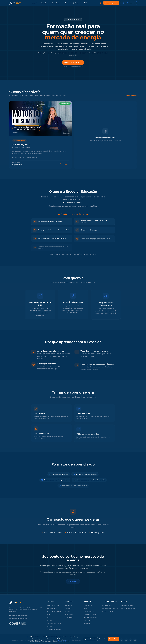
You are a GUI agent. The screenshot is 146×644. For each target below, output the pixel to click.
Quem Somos (88, 605)
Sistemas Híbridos (52, 608)
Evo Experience (89, 611)
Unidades (87, 623)
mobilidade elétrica (22, 610)
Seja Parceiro (77, 3)
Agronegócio (69, 614)
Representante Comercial (110, 608)
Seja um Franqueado (128, 3)
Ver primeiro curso (73, 62)
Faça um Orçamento (111, 3)
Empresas (68, 608)
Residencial (69, 605)
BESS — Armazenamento (54, 611)
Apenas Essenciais (91, 639)
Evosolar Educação (90, 614)
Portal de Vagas (107, 605)
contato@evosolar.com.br (18, 616)
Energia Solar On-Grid (53, 605)
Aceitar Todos (114, 639)
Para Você (35, 3)
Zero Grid (49, 626)
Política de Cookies (64, 641)
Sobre (67, 3)
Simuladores (56, 3)
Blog (85, 608)
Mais (87, 3)
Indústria (68, 611)
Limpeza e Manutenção (54, 629)
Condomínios (69, 617)
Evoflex (49, 614)
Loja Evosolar (88, 620)
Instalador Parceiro (108, 611)
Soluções (45, 3)
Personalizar (103, 639)
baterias (12, 610)
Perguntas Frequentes (128, 608)
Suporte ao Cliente (127, 605)
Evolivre (49, 617)
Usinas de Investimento (54, 623)
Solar (41, 608)
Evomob (49, 620)
